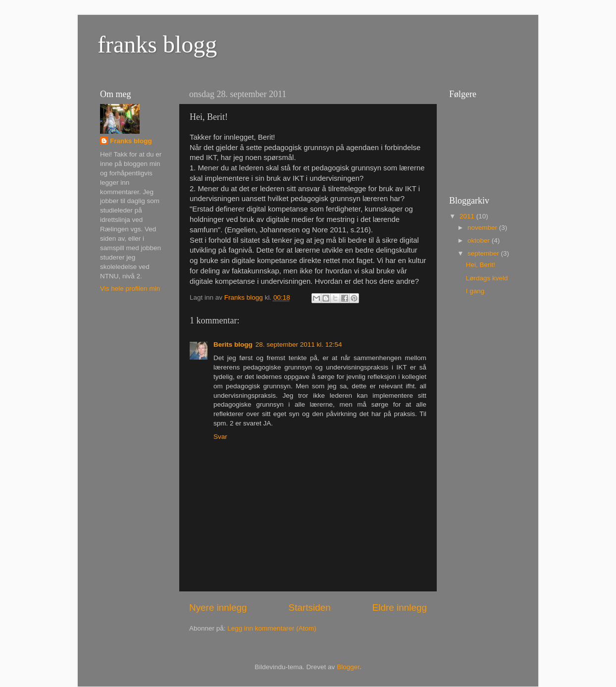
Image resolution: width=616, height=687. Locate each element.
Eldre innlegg (400, 608)
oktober (480, 240)
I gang (475, 291)
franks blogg (157, 44)
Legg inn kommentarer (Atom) (272, 628)
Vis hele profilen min (130, 289)
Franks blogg (131, 141)
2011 (468, 216)
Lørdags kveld (487, 278)
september (484, 253)
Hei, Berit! (481, 265)
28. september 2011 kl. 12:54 (299, 344)
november (483, 228)
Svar (220, 437)
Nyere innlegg (218, 608)
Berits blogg (233, 344)
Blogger (348, 667)
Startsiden (310, 608)
